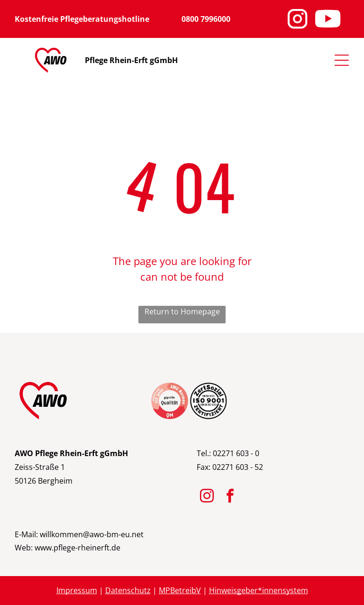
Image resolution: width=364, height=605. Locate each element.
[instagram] (207, 497)
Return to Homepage (182, 312)
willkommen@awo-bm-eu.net (92, 534)
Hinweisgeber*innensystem (259, 590)
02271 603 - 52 (238, 467)
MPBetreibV (180, 590)
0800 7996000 (206, 19)
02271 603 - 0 (236, 453)
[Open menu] (342, 60)
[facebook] (230, 497)
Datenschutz (128, 590)
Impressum (77, 590)
